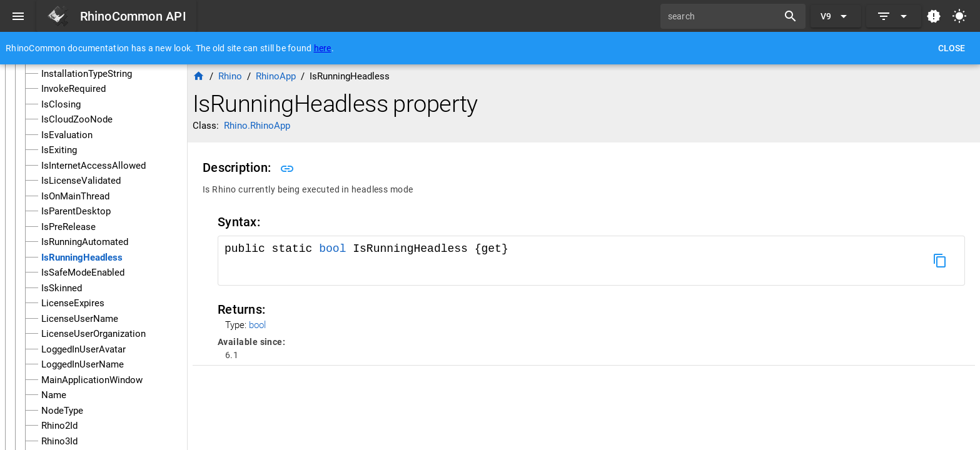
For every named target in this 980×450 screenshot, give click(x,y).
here (323, 48)
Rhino (230, 76)
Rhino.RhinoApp (257, 126)
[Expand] (894, 16)
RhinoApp (276, 76)
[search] (724, 16)
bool (332, 249)
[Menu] (18, 16)
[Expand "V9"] (836, 16)
